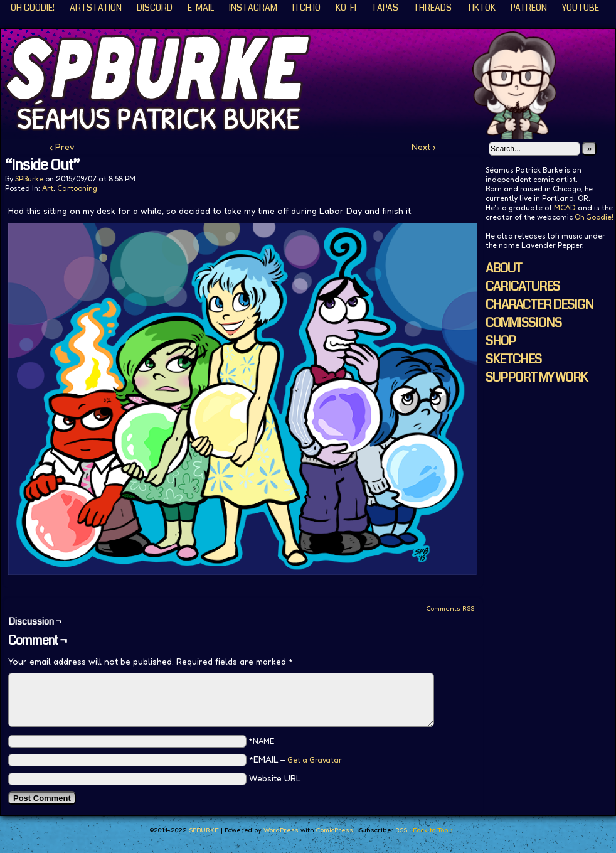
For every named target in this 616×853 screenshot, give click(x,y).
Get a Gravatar (315, 760)
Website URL (275, 778)
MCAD (565, 207)
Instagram (253, 8)
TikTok (481, 8)
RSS (401, 830)
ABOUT (504, 268)
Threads (433, 8)
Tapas (385, 8)
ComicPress (334, 830)
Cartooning (77, 188)
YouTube (581, 8)
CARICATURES (523, 287)
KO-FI (346, 8)
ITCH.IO (306, 8)
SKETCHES (513, 359)
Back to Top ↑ (433, 830)
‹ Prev (62, 147)
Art (48, 188)
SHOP (501, 341)
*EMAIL (295, 759)
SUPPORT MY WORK (536, 378)
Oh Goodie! (33, 8)
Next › (424, 147)
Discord (155, 8)
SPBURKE (204, 830)
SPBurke (29, 179)
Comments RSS (450, 608)
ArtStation (96, 8)
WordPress (281, 830)
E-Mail (201, 8)
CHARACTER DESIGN (539, 305)
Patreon (529, 8)
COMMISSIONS (523, 323)
